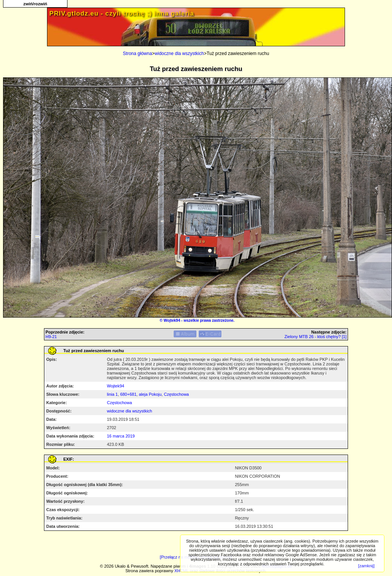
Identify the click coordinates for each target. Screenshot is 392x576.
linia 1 (112, 394)
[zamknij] (366, 566)
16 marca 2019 (121, 436)
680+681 (128, 394)
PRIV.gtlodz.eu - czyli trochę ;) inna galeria (122, 13)
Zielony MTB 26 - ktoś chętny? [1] (315, 337)
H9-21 (51, 337)
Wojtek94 (172, 320)
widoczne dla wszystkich (179, 54)
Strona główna (137, 54)
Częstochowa (176, 394)
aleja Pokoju (150, 394)
